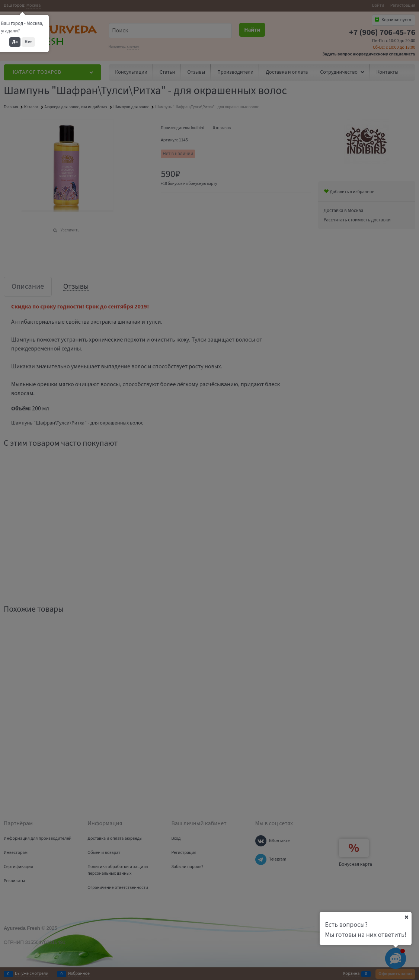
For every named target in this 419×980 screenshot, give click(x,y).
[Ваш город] (406, 917)
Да (15, 42)
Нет (28, 42)
